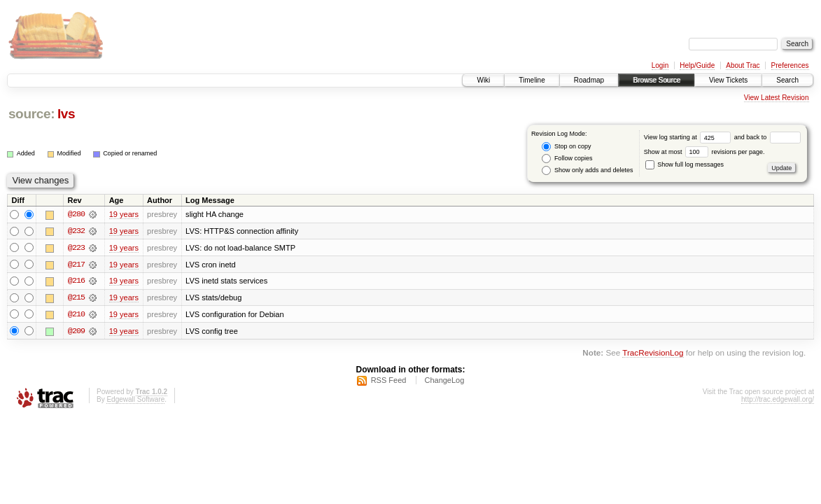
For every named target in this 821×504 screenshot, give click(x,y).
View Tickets (728, 80)
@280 (76, 214)
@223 (76, 248)
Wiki (483, 80)
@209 (76, 332)
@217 (76, 265)
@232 (76, 231)
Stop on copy (566, 147)
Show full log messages (685, 164)
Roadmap (589, 80)
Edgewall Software (135, 401)
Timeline (532, 80)
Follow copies (567, 159)
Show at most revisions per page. (704, 152)
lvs (66, 114)
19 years (124, 214)
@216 (76, 281)
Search (787, 80)
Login (660, 65)
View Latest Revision (777, 98)
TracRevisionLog (653, 354)
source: (31, 114)
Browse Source (657, 80)
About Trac (743, 65)
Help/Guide (697, 65)
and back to (767, 137)
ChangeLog (444, 381)
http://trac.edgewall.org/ (778, 401)
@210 (76, 315)
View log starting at (689, 137)
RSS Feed (389, 381)
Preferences (790, 65)
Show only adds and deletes (587, 170)
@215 (76, 298)
